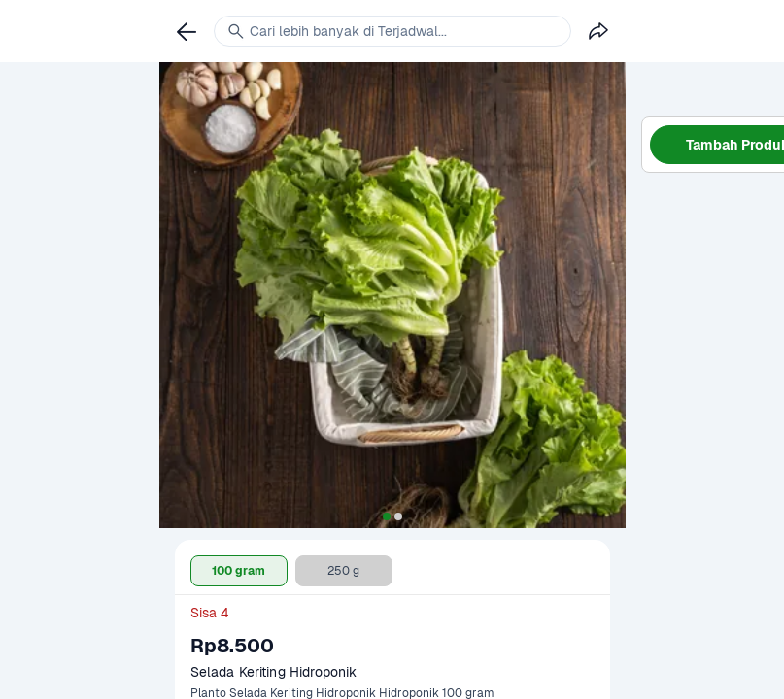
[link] (187, 31)
